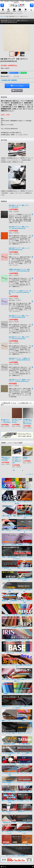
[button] (2, 5)
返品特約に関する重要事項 (9, 80)
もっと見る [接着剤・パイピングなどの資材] (29, 474)
